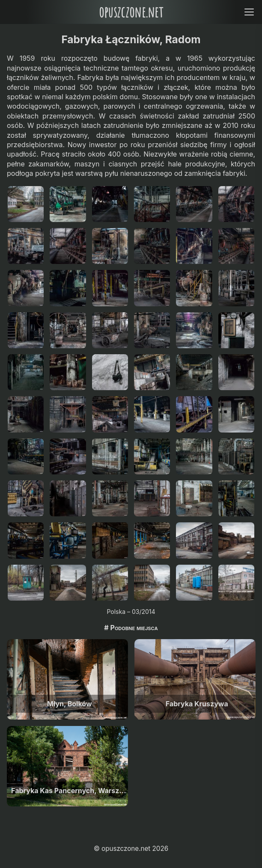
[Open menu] (249, 12)
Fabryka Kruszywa (197, 704)
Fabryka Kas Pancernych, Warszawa (70, 791)
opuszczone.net (131, 12)
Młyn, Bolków (70, 704)
